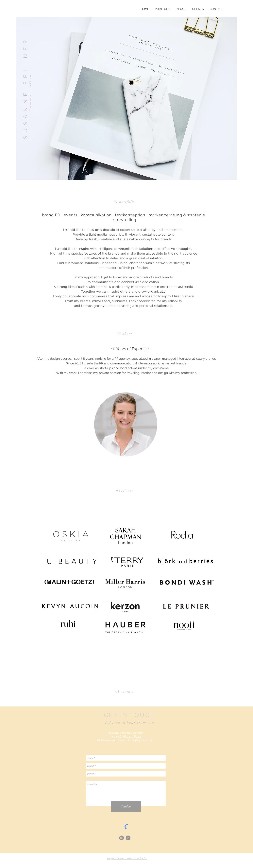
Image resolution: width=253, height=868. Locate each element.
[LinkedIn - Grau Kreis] (128, 838)
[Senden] (126, 807)
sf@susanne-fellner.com (126, 733)
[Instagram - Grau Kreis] (122, 838)
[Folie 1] (124, 456)
